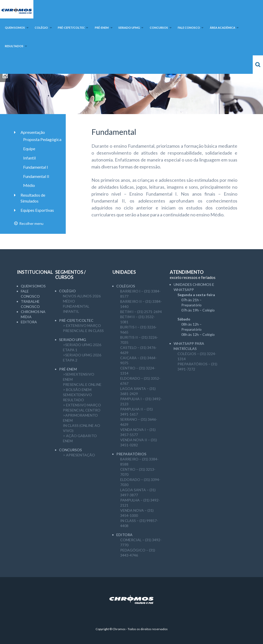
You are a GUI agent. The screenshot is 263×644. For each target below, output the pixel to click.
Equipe (29, 149)
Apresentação (33, 132)
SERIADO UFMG (73, 340)
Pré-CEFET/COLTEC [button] (71, 28)
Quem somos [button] (15, 28)
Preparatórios (131, 454)
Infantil (29, 158)
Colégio (67, 291)
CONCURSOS (71, 450)
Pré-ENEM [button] (102, 28)
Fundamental (76, 306)
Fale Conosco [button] (189, 28)
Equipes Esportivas (37, 210)
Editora (29, 322)
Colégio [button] (41, 28)
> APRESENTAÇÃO (79, 455)
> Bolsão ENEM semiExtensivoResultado (77, 395)
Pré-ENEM (68, 369)
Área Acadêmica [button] (223, 28)
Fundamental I (36, 167)
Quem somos (33, 286)
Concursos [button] (159, 28)
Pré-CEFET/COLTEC (76, 320)
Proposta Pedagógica (42, 139)
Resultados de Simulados (33, 198)
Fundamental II (36, 176)
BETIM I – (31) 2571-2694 (141, 312)
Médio (29, 185)
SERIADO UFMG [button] (129, 28)
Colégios (126, 286)
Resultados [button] (14, 46)
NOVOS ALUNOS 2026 (82, 296)
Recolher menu (29, 223)
